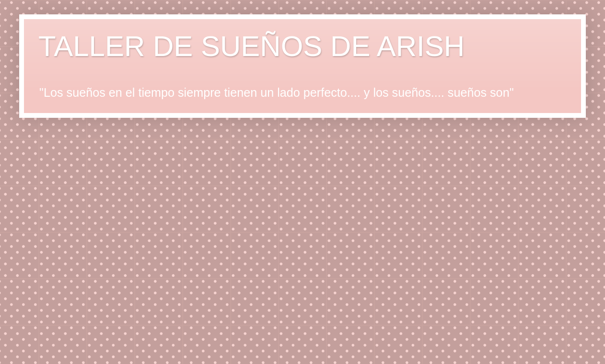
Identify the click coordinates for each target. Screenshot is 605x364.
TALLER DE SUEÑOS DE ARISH (251, 46)
